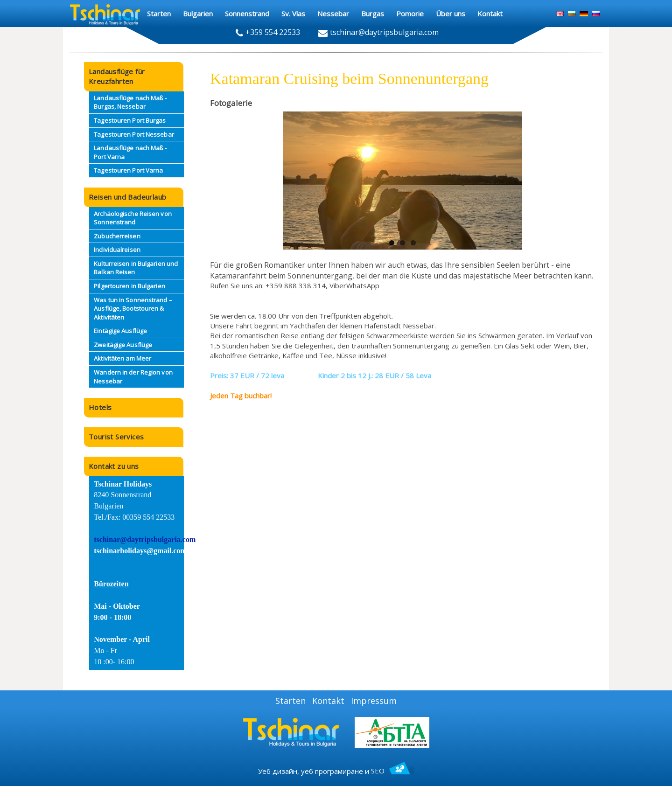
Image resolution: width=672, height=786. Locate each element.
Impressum (374, 701)
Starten (290, 701)
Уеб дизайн (278, 771)
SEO (392, 771)
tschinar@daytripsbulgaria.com (145, 539)
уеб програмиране (332, 771)
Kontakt (328, 701)
